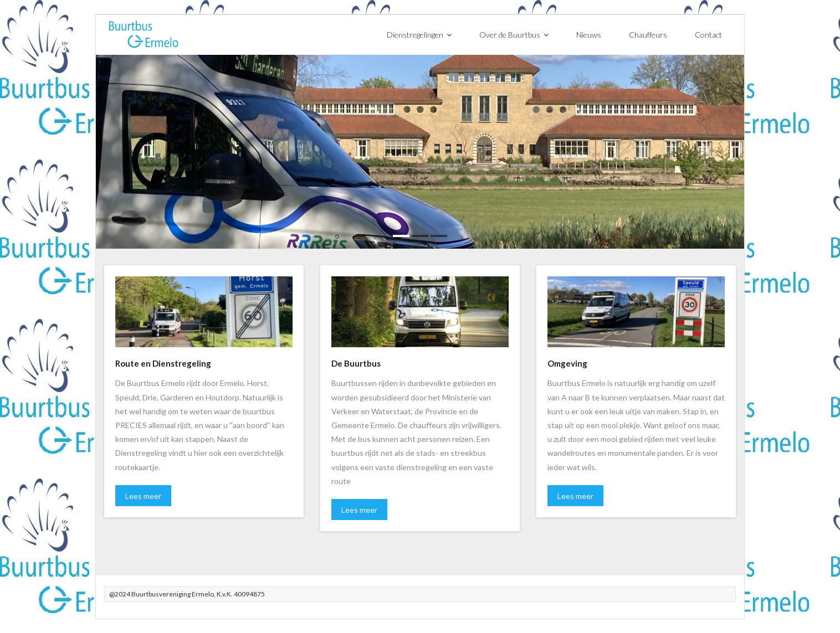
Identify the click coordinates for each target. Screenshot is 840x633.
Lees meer (143, 496)
